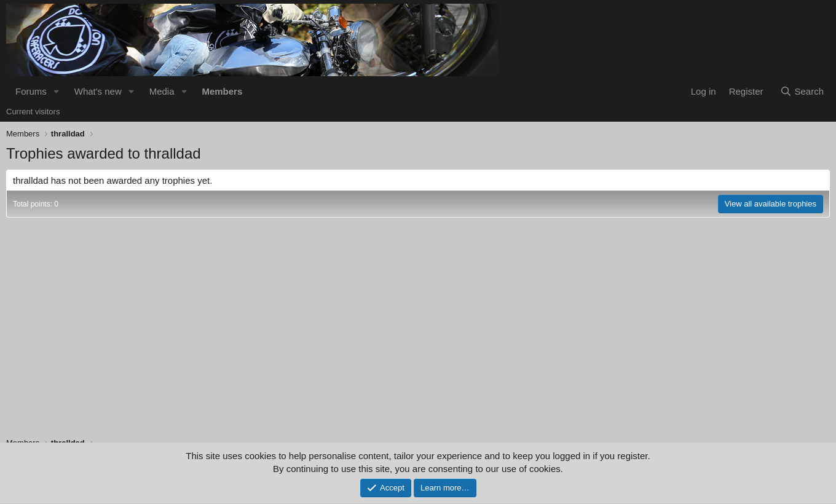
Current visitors (33, 112)
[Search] (802, 91)
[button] (57, 91)
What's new (98, 91)
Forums (31, 91)
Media (162, 91)
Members (222, 91)
